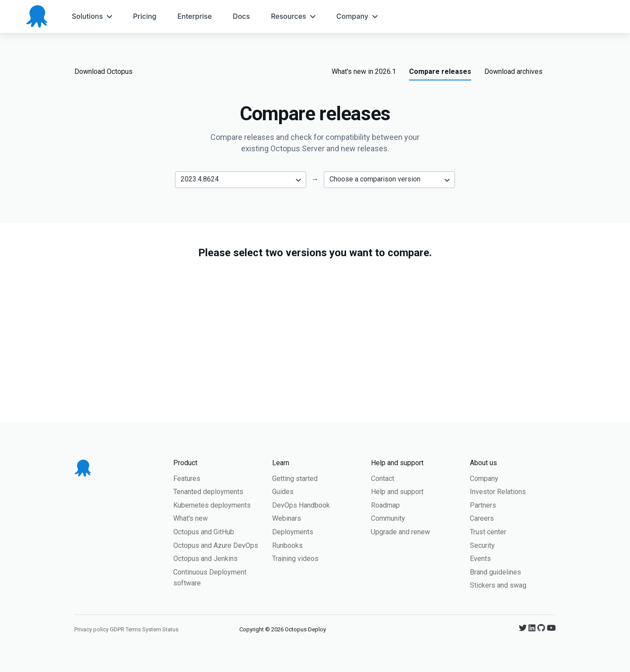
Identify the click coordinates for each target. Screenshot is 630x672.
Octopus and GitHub (204, 532)
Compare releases (440, 71)
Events (480, 559)
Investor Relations (498, 492)
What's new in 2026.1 (364, 71)
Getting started (295, 479)
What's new (191, 518)
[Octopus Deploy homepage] (37, 16)
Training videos (295, 559)
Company (484, 479)
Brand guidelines (495, 572)
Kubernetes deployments (212, 505)
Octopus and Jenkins (205, 559)
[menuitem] (92, 16)
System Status (160, 629)
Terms (133, 629)
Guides (283, 492)
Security (482, 545)
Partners (483, 505)
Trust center (488, 532)
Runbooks (287, 545)
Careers (482, 518)
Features (187, 479)
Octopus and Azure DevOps (216, 545)
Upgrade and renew (401, 532)
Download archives (513, 71)
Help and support (397, 492)
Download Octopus (103, 71)
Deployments (293, 532)
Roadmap (385, 505)
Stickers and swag (498, 585)
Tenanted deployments (208, 492)
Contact (383, 479)
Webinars (287, 518)
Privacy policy (91, 629)
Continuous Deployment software (210, 578)
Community (388, 518)
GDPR (117, 629)
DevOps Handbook (301, 505)
